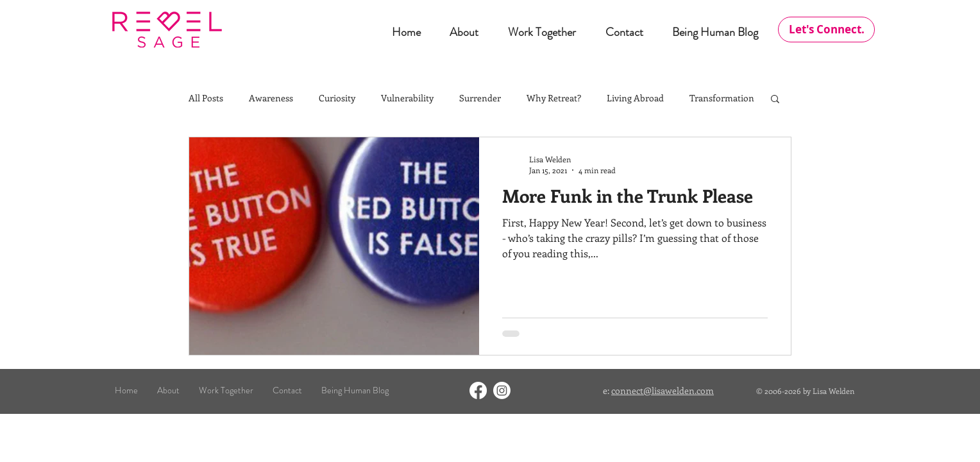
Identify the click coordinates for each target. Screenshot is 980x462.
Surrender (480, 98)
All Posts (206, 98)
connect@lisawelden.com (663, 390)
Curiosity (337, 98)
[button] (775, 100)
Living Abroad (635, 98)
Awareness (271, 98)
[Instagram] (502, 390)
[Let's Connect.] (826, 30)
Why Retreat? (554, 98)
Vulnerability (407, 98)
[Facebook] (478, 390)
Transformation (722, 98)
